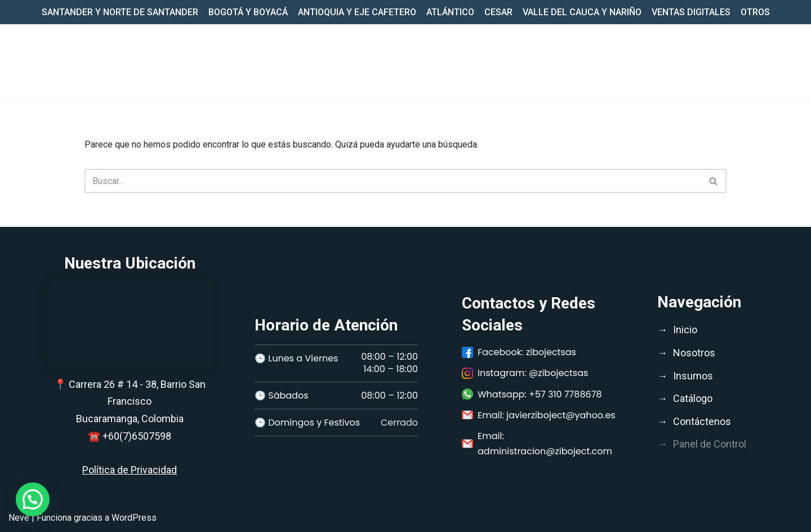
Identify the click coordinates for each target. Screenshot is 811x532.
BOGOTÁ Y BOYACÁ (248, 12)
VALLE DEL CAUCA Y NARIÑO (582, 12)
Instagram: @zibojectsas (525, 373)
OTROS (755, 12)
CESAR (498, 12)
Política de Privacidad (130, 470)
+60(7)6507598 (137, 436)
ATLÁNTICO (450, 12)
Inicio (391, 63)
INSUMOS (515, 63)
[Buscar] (393, 181)
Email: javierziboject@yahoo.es (539, 415)
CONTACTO (751, 63)
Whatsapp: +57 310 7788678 (532, 394)
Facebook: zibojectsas (519, 352)
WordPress (134, 518)
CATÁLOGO (576, 63)
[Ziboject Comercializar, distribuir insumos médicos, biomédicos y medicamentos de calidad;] (51, 64)
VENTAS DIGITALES (691, 12)
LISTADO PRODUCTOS (663, 63)
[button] (474, 64)
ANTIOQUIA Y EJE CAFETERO (357, 12)
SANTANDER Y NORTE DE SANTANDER (120, 12)
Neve (19, 518)
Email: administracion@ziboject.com (537, 444)
